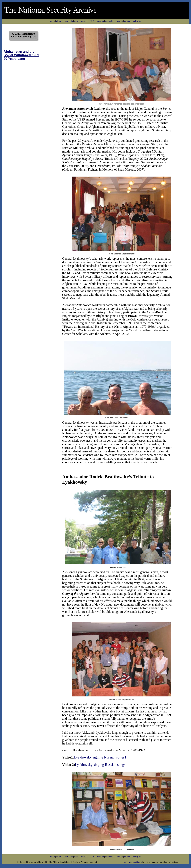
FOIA (92, 21)
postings (84, 21)
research (100, 21)
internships (110, 21)
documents (68, 21)
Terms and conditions (132, 862)
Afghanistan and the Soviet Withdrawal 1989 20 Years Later (21, 55)
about (59, 21)
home (52, 21)
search (120, 21)
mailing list (137, 21)
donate (127, 21)
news (77, 21)
